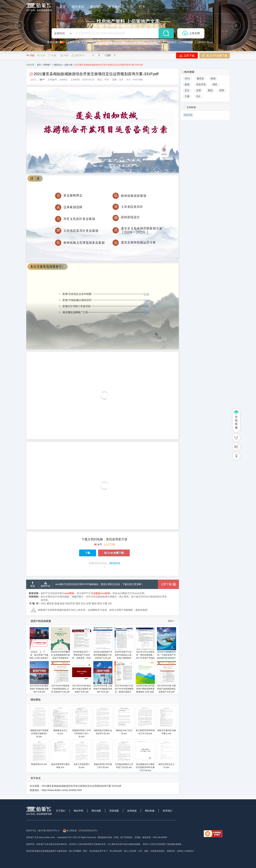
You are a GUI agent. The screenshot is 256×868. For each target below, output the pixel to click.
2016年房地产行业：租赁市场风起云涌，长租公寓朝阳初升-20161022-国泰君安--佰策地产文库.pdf (124, 646)
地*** (42, 80)
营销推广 (47, 65)
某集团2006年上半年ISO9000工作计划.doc (82, 722)
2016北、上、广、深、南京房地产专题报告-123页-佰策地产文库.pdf (39, 645)
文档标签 (191, 107)
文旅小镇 (68, 65)
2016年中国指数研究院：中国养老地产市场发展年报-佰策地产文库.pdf (166, 645)
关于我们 (61, 811)
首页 (39, 65)
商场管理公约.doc (39, 752)
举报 (64, 55)
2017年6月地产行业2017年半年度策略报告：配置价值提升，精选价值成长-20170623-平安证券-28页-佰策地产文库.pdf (124, 683)
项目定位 (58, 65)
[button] (20, 26)
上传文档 (191, 33)
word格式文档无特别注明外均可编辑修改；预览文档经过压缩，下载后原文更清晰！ (99, 584)
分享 (41, 55)
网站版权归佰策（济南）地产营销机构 (115, 837)
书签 (30, 55)
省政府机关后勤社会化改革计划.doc (103, 720)
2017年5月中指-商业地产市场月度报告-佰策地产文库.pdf (82, 677)
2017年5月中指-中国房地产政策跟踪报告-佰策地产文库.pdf (166, 677)
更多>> (171, 621)
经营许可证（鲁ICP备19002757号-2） (43, 831)
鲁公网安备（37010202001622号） (81, 831)
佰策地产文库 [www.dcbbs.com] (40, 837)
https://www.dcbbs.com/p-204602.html (62, 790)
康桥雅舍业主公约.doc (60, 720)
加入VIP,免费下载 (215, 56)
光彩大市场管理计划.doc (82, 754)
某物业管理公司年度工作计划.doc (103, 754)
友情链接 (132, 811)
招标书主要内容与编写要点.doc (166, 720)
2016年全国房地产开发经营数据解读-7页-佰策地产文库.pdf (103, 643)
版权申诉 (78, 55)
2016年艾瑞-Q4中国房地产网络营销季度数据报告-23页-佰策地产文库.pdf (145, 679)
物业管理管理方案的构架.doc (60, 754)
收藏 (52, 55)
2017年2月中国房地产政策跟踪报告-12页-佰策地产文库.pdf (60, 677)
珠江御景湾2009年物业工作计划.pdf (145, 720)
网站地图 (96, 811)
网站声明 (78, 811)
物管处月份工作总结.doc (124, 720)
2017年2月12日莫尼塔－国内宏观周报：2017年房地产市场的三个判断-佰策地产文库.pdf (145, 646)
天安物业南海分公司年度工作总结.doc (124, 754)
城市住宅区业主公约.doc (166, 754)
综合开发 (188, 115)
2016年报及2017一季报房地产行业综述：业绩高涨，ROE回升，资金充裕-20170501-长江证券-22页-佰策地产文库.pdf (82, 649)
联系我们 (168, 811)
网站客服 (150, 811)
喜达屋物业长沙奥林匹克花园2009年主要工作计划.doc (145, 756)
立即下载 (187, 56)
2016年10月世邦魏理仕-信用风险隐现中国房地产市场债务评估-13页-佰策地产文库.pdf (60, 646)
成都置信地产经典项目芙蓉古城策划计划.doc (39, 722)
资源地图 (114, 811)
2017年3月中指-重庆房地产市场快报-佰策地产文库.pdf (39, 677)
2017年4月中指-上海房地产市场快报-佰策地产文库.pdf (103, 677)
